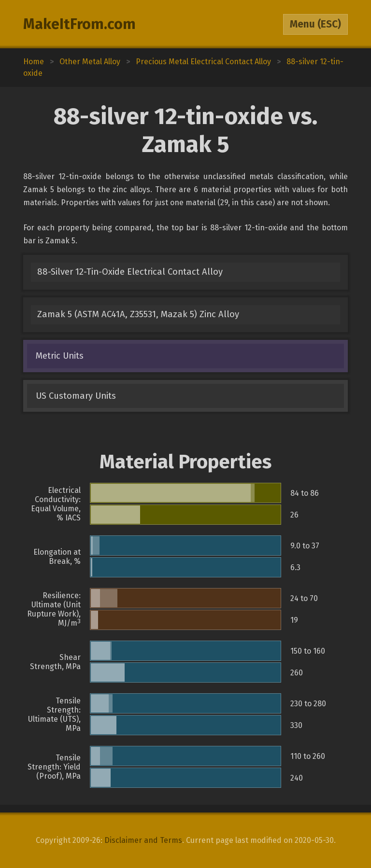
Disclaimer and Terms (143, 840)
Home (34, 62)
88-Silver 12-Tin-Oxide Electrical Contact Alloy (130, 272)
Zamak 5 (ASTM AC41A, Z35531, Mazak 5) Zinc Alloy (138, 314)
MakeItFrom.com (79, 24)
